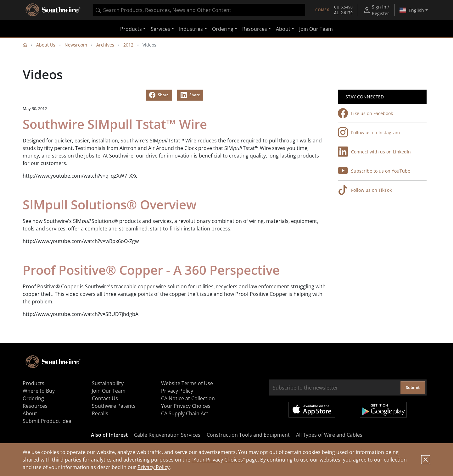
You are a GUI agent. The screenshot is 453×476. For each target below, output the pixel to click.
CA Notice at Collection (188, 398)
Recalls (100, 413)
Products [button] (131, 29)
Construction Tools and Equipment (248, 435)
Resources (35, 406)
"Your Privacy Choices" (218, 460)
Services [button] (160, 29)
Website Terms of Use (187, 383)
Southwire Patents (114, 406)
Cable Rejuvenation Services (167, 435)
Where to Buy (39, 391)
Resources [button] (255, 29)
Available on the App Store (312, 410)
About (30, 413)
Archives (105, 45)
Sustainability (108, 383)
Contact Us (105, 398)
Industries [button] (191, 29)
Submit (413, 387)
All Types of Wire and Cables (329, 435)
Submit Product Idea (47, 421)
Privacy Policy (154, 467)
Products (34, 383)
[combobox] (199, 10)
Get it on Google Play (383, 410)
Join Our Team (316, 29)
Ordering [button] (223, 29)
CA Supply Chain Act (185, 413)
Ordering (33, 398)
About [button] (283, 29)
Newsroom (76, 45)
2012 (128, 45)
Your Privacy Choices (186, 406)
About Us (46, 45)
